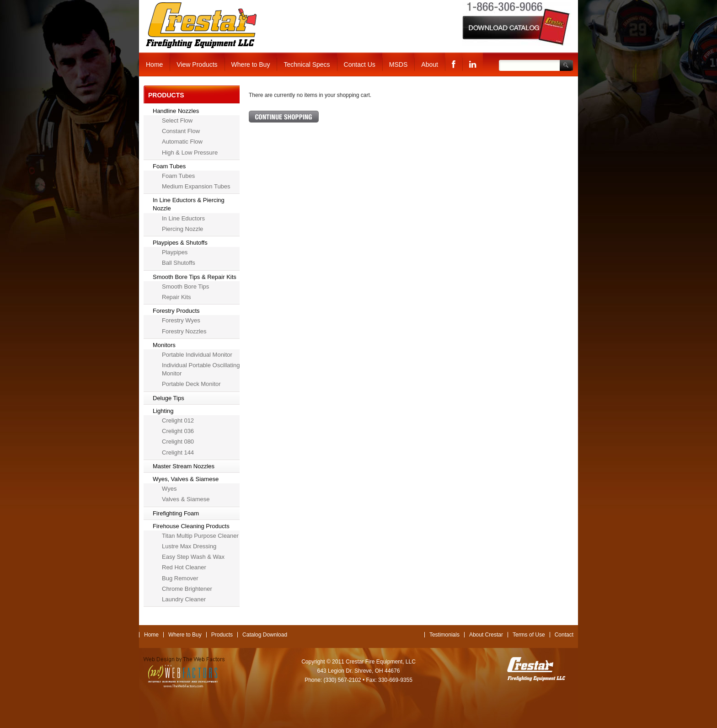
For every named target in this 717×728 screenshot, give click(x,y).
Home (154, 64)
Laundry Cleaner (184, 599)
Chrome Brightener (187, 589)
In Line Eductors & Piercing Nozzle (189, 204)
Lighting (163, 411)
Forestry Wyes (181, 320)
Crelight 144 (178, 452)
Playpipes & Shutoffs (180, 243)
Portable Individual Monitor (197, 355)
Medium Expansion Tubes (196, 186)
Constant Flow (181, 131)
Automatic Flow (182, 142)
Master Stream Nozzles (184, 466)
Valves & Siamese (186, 499)
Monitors (164, 345)
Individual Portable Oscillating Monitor (201, 369)
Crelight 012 (178, 420)
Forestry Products (176, 311)
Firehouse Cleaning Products (191, 526)
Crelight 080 (178, 442)
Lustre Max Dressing (189, 546)
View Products (197, 64)
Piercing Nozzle (182, 229)
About (430, 64)
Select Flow (177, 120)
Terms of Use (529, 635)
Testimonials (444, 635)
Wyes (169, 489)
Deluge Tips (169, 398)
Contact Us (360, 64)
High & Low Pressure (190, 153)
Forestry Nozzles (184, 331)
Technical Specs (307, 64)
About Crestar (486, 635)
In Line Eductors (183, 218)
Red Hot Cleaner (184, 567)
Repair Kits (177, 297)
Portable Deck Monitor (191, 384)
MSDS (398, 64)
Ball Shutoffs (179, 263)
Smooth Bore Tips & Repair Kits (195, 277)
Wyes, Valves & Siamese (186, 479)
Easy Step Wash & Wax (193, 557)
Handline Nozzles (176, 111)
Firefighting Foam (176, 513)
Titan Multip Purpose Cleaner (200, 536)
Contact (564, 635)
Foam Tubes (169, 166)
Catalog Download (265, 635)
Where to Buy (251, 64)
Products (222, 635)
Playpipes (175, 252)
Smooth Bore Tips (185, 286)
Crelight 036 (178, 431)
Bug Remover (180, 578)
